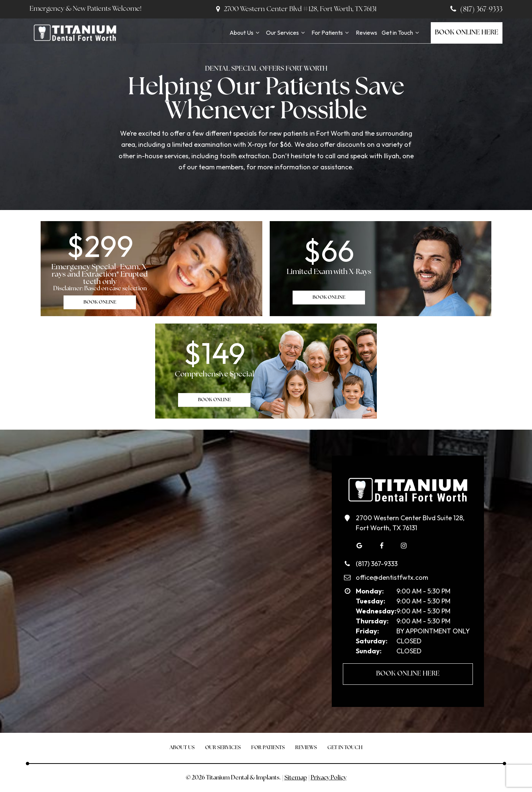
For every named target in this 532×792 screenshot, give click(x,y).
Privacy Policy (329, 778)
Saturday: (372, 641)
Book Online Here (467, 33)
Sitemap (296, 778)
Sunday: (369, 651)
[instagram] (404, 546)
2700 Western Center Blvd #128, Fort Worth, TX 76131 (295, 9)
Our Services (287, 33)
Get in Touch (401, 33)
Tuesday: (371, 601)
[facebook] (382, 546)
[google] (359, 546)
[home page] (75, 33)
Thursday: (372, 621)
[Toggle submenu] (258, 33)
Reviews (366, 33)
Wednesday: (376, 611)
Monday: (370, 591)
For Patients (331, 33)
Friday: (367, 631)
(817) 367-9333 (475, 10)
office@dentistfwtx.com (386, 577)
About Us (245, 33)
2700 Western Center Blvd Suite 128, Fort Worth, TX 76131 (404, 522)
